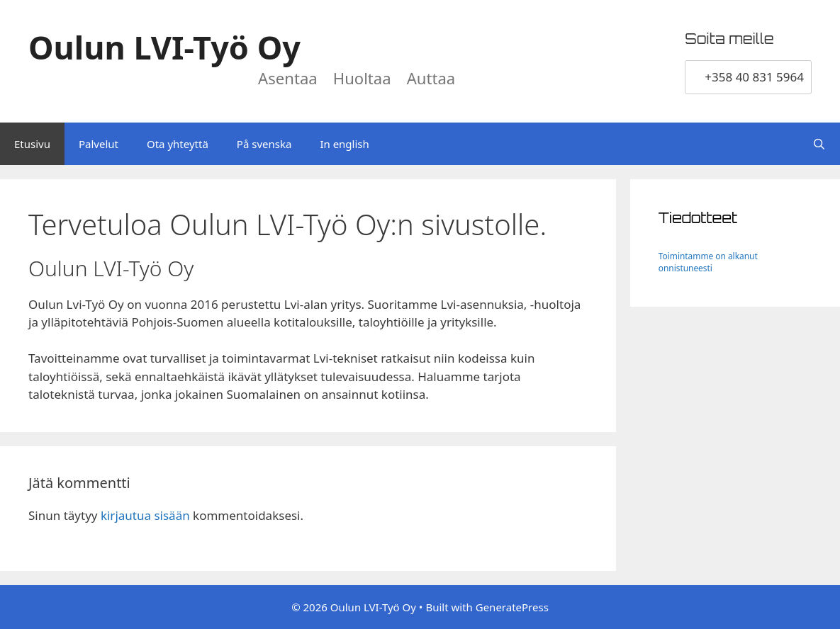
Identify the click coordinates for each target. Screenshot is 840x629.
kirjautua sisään (145, 515)
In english (344, 144)
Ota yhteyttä (178, 144)
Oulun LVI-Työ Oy (164, 47)
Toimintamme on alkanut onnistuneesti (708, 262)
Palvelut (99, 144)
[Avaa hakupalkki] (819, 144)
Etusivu (32, 144)
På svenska (264, 144)
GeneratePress (512, 607)
